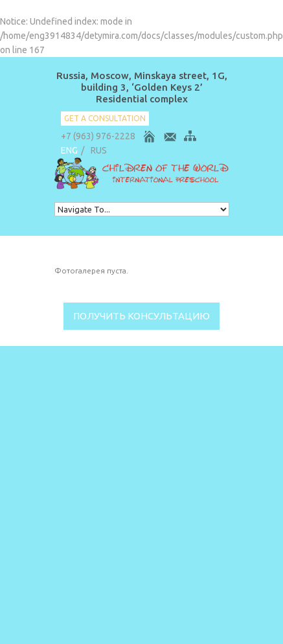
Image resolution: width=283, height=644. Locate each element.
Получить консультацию (141, 316)
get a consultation (105, 118)
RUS (99, 150)
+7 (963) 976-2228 (98, 136)
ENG (69, 150)
